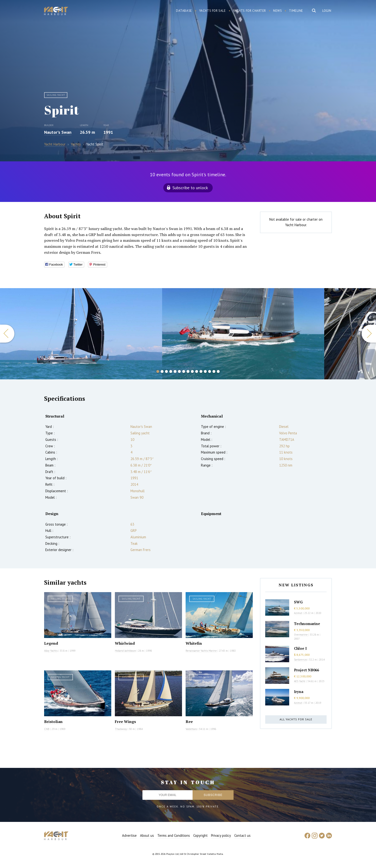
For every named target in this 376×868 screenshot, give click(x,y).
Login (327, 11)
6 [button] (179, 371)
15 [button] (218, 371)
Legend (51, 643)
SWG (298, 602)
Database (184, 11)
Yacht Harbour (56, 12)
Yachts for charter (250, 11)
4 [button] (171, 371)
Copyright (200, 835)
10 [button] (197, 371)
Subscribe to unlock (190, 188)
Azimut (298, 613)
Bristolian (53, 722)
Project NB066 (306, 670)
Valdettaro (191, 729)
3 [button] (166, 371)
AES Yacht (300, 681)
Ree (189, 722)
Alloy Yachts (51, 651)
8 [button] (188, 371)
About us (147, 835)
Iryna (299, 692)
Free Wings (125, 722)
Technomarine (307, 624)
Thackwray (121, 729)
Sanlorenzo (300, 660)
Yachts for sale (213, 11)
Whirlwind (125, 643)
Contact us (242, 835)
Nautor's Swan (58, 132)
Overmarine (301, 635)
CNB (47, 729)
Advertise (129, 835)
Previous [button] (7, 334)
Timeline (296, 11)
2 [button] (162, 371)
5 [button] (175, 371)
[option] (81, 334)
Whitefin (194, 643)
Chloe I (300, 648)
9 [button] (192, 371)
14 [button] (214, 371)
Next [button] (369, 334)
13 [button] (210, 371)
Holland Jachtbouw (125, 651)
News (277, 11)
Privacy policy (221, 835)
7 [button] (184, 371)
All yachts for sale (296, 719)
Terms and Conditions (174, 835)
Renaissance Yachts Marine (201, 651)
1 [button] (158, 371)
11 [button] (201, 371)
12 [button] (205, 371)
